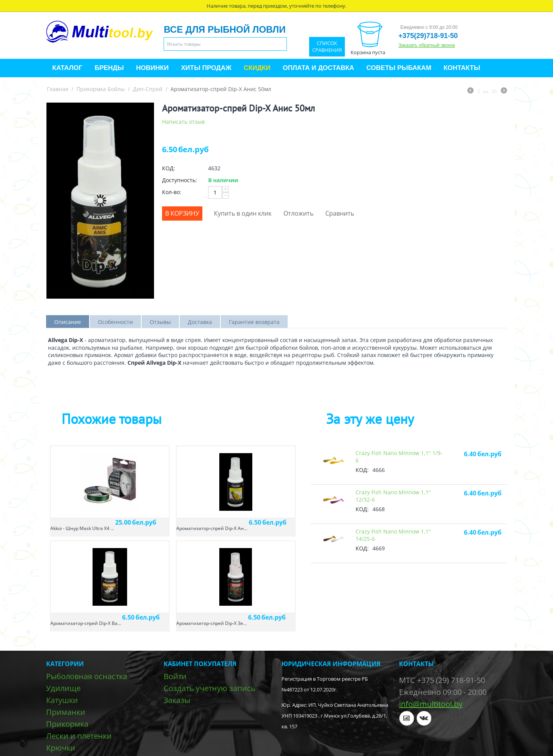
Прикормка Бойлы (101, 89)
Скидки (257, 68)
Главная (58, 89)
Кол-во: (172, 192)
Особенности (115, 322)
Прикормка (67, 724)
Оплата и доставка (318, 68)
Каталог (67, 68)
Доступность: (180, 180)
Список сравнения (327, 47)
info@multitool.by (431, 704)
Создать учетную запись (209, 688)
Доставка (200, 322)
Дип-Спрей (148, 89)
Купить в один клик (243, 213)
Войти (175, 676)
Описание (68, 322)
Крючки (61, 748)
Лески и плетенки (79, 736)
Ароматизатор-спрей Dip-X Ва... (86, 623)
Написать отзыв (183, 122)
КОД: (169, 168)
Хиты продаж (206, 68)
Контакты (462, 68)
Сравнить (340, 213)
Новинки (152, 68)
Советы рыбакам (399, 68)
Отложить (298, 213)
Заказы (177, 700)
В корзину (182, 213)
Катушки (62, 700)
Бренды (109, 68)
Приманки (66, 712)
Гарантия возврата (254, 322)
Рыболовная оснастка (87, 676)
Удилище (63, 688)
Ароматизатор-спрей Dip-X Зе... (211, 623)
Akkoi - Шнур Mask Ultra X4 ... (82, 528)
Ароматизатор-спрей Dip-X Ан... (212, 528)
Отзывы (160, 322)
